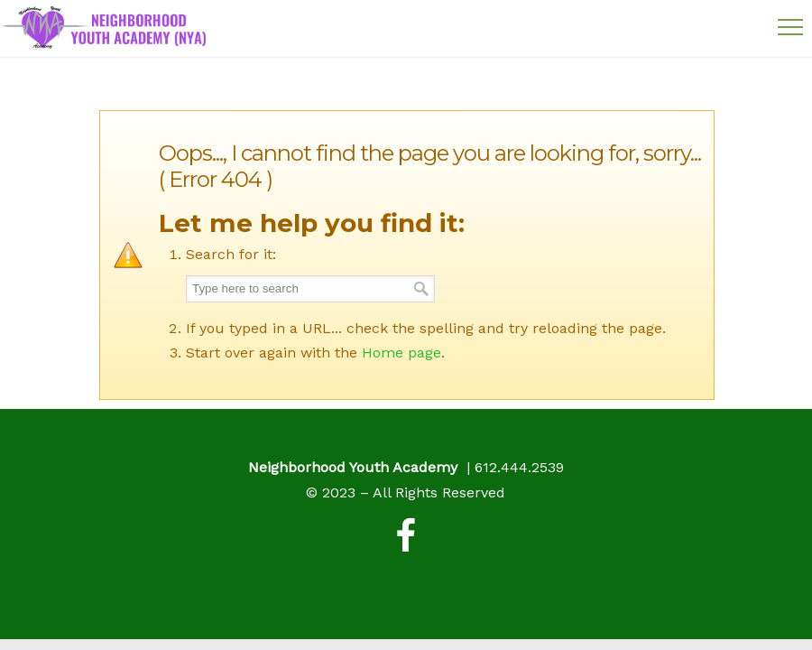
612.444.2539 (519, 467)
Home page (401, 353)
